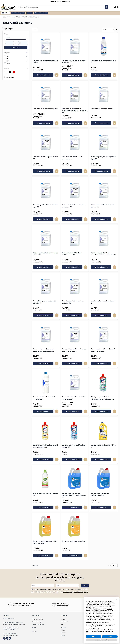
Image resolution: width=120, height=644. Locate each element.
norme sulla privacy (67, 592)
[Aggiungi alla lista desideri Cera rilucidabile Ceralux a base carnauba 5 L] (85, 315)
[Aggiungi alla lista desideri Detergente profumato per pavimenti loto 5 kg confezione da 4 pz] (85, 508)
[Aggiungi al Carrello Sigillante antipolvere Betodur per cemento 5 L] (72, 75)
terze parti (109, 609)
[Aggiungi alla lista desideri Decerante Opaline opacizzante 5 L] (114, 123)
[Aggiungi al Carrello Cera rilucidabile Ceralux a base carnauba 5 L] (72, 315)
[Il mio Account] (115, 7)
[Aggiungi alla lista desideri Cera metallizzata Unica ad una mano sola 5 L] (85, 171)
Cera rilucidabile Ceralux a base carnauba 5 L (73, 302)
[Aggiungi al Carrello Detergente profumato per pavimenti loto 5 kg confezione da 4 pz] (72, 508)
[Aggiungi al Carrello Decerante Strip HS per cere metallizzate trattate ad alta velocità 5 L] (72, 123)
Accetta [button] (110, 637)
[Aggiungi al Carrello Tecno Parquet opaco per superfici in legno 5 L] (101, 171)
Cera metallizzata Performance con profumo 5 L (45, 254)
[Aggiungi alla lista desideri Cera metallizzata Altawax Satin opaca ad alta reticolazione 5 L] (57, 363)
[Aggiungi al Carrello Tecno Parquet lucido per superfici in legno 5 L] (43, 219)
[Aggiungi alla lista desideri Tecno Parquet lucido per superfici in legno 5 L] (57, 219)
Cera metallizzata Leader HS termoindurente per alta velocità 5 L (103, 254)
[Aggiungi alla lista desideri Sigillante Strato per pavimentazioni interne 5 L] (57, 75)
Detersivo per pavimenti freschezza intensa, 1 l (74, 446)
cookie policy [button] (91, 607)
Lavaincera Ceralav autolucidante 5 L (103, 302)
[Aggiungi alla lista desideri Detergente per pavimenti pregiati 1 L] (114, 459)
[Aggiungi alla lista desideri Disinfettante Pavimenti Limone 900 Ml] (57, 508)
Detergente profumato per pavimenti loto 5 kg (100, 494)
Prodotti (5, 13)
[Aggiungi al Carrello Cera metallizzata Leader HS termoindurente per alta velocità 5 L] (101, 267)
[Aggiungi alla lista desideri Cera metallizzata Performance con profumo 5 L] (57, 267)
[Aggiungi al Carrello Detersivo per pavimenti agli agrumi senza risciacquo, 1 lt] (43, 459)
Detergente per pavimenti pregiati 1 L (103, 446)
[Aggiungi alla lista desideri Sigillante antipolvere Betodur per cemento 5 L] (85, 75)
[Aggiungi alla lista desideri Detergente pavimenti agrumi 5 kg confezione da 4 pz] (57, 556)
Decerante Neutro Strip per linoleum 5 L (46, 158)
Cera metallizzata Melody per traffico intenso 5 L (72, 254)
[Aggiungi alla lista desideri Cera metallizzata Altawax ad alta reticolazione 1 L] (57, 411)
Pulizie (9, 17)
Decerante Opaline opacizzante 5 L (103, 109)
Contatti (34, 631)
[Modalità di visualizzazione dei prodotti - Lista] (36, 30)
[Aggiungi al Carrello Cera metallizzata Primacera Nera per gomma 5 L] (72, 219)
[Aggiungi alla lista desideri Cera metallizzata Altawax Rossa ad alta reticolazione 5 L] (85, 363)
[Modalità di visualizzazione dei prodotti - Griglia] (34, 30)
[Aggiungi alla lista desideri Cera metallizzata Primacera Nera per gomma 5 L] (85, 219)
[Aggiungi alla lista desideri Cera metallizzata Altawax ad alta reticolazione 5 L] (85, 411)
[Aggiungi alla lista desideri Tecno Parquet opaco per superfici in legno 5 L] (114, 171)
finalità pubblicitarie (101, 616)
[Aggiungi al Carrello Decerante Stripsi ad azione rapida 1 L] (101, 75)
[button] (117, 599)
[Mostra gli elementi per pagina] (115, 565)
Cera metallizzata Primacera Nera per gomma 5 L (74, 206)
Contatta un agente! (18, 13)
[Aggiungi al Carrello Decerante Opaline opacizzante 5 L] (101, 123)
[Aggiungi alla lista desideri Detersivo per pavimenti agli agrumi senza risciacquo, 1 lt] (57, 459)
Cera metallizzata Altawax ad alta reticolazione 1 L (45, 398)
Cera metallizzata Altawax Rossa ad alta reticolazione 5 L (74, 350)
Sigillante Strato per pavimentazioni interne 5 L (45, 62)
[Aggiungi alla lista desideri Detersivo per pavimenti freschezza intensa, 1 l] (85, 459)
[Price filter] (16, 34)
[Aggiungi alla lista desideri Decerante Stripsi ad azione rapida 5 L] (57, 123)
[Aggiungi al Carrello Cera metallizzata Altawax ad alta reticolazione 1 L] (43, 411)
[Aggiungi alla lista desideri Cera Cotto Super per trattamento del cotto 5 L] (57, 315)
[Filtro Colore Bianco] (6, 72)
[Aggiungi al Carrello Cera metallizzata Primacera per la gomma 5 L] (101, 219)
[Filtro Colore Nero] (10, 72)
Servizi (30, 13)
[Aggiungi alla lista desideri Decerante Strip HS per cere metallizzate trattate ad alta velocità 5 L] (85, 123)
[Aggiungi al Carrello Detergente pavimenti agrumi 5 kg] (72, 556)
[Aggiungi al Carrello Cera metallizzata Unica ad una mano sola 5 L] (72, 171)
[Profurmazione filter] (16, 77)
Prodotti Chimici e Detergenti (20, 17)
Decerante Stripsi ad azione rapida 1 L (103, 62)
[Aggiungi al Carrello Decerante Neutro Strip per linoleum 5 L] (43, 171)
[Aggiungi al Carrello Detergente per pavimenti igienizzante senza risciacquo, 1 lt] (101, 411)
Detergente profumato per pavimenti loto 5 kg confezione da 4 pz (74, 495)
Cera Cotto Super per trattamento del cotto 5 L (45, 302)
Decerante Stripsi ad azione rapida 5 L (45, 110)
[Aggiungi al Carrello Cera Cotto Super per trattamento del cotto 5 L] (43, 315)
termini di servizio (78, 592)
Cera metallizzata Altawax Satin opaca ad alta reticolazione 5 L (44, 350)
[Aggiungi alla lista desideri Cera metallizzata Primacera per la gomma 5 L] (114, 219)
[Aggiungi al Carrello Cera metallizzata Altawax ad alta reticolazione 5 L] (72, 411)
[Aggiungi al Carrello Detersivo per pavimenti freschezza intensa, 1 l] (72, 459)
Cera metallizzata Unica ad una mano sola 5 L (73, 158)
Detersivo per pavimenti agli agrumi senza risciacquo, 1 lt (45, 446)
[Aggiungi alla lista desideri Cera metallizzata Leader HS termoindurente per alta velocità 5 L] (114, 267)
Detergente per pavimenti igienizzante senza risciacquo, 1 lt (102, 398)
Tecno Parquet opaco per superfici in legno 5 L (104, 158)
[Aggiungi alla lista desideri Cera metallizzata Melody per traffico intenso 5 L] (85, 267)
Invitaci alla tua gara (41, 13)
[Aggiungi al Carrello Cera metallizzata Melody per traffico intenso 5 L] (72, 267)
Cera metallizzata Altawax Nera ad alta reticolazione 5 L (103, 350)
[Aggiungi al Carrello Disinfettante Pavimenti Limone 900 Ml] (43, 508)
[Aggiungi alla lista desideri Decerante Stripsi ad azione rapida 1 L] (114, 75)
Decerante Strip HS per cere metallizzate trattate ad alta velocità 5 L (75, 111)
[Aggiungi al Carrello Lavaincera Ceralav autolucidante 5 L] (101, 315)
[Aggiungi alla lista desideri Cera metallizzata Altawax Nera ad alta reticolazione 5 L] (114, 363)
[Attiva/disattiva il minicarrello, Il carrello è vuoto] (118, 7)
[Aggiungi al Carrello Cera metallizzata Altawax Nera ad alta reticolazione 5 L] (101, 363)
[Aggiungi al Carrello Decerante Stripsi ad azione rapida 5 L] (43, 123)
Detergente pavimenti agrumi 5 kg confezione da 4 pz (45, 542)
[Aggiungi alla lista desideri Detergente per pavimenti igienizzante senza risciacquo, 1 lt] (114, 411)
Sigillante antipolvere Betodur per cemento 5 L (74, 62)
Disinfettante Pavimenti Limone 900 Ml (45, 494)
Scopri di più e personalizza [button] (102, 640)
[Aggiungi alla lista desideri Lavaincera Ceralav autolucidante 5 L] (114, 315)
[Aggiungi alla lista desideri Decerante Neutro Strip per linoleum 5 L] (57, 171)
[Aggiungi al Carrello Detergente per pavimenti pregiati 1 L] (101, 459)
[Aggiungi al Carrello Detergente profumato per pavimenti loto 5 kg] (101, 508)
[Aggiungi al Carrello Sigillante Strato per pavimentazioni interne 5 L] (43, 75)
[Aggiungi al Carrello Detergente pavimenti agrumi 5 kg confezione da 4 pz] (43, 556)
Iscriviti (85, 586)
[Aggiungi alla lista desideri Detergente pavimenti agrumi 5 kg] (85, 556)
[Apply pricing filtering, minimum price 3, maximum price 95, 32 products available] (16, 47)
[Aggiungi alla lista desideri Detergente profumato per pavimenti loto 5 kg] (114, 508)
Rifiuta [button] (94, 637)
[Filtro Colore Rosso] (14, 72)
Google (86, 592)
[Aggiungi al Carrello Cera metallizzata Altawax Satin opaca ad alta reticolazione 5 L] (43, 363)
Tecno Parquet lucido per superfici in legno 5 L (46, 206)
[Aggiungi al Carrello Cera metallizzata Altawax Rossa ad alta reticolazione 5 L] (72, 363)
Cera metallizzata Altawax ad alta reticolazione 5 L (74, 398)
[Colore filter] (16, 68)
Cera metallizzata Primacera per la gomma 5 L (103, 206)
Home (5, 17)
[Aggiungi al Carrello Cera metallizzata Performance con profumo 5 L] (43, 267)
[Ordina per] (108, 30)
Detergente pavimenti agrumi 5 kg (74, 541)
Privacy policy (85, 589)
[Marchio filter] (16, 53)
